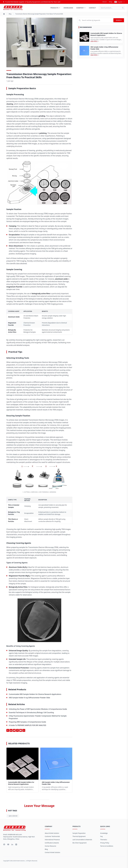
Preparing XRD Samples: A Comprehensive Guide (27, 722)
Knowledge (68, 8)
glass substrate (13, 816)
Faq (101, 836)
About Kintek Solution (52, 833)
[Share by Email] (21, 730)
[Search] (123, 8)
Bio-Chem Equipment (79, 843)
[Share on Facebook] (8, 730)
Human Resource (50, 846)
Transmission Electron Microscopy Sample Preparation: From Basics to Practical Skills (39, 14)
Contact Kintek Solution (52, 852)
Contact (92, 8)
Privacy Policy (105, 843)
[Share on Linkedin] (11, 730)
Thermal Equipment (79, 836)
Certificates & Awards (52, 843)
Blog (111, 2)
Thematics (104, 840)
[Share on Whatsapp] (24, 730)
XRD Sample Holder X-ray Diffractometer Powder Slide (29, 698)
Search (119, 20)
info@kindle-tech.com (15, 834)
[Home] (4, 14)
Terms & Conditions (107, 846)
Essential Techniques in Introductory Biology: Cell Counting (31, 712)
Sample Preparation (79, 833)
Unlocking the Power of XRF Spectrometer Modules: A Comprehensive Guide (38, 709)
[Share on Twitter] (14, 730)
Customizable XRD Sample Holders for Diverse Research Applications (35, 694)
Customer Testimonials (52, 836)
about (104, 2)
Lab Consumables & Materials (82, 840)
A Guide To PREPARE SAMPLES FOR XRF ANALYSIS (27, 725)
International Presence (52, 840)
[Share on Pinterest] (17, 730)
